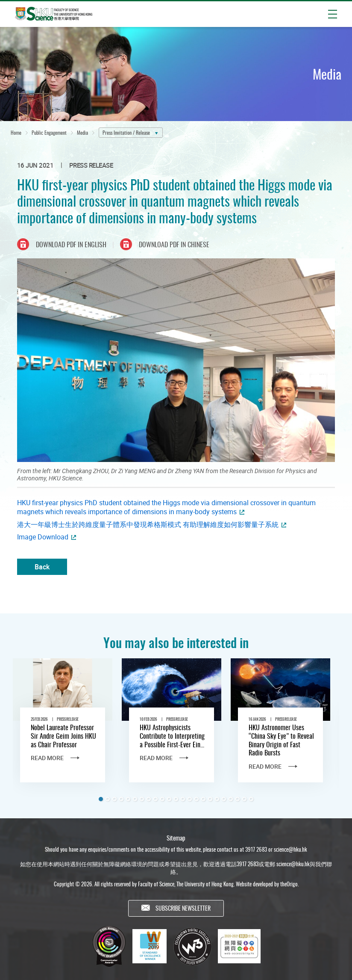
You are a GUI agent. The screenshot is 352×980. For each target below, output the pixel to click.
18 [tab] (217, 799)
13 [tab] (183, 799)
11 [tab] (169, 799)
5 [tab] (128, 799)
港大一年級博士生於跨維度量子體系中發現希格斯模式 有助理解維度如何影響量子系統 (148, 524)
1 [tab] (101, 799)
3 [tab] (114, 799)
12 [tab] (176, 799)
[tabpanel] (63, 728)
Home (16, 132)
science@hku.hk (290, 852)
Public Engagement (49, 132)
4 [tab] (121, 799)
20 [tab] (231, 799)
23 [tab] (251, 799)
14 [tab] (190, 799)
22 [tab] (244, 799)
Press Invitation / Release (126, 132)
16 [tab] (203, 799)
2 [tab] (108, 799)
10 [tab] (162, 799)
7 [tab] (142, 799)
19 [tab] (224, 799)
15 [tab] (197, 799)
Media (82, 132)
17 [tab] (210, 799)
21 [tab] (238, 799)
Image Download (43, 537)
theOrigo (289, 886)
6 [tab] (135, 799)
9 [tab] (155, 799)
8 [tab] (149, 799)
